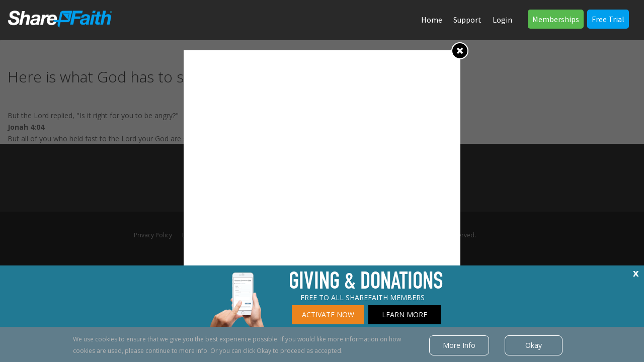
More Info (459, 345)
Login (502, 20)
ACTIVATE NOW (328, 314)
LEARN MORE (405, 314)
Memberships (556, 19)
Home (432, 20)
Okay (534, 345)
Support (467, 20)
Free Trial (608, 19)
